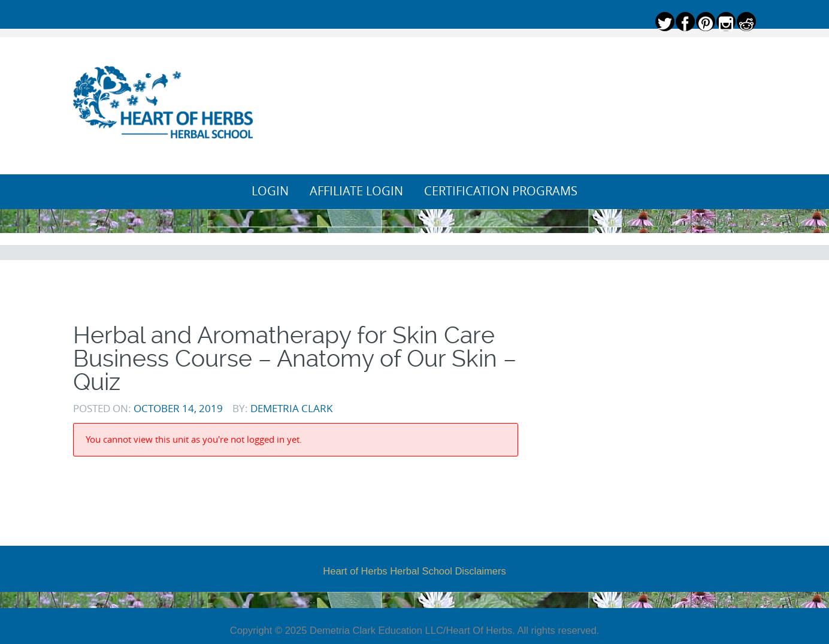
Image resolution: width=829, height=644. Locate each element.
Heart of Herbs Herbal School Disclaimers (414, 571)
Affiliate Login (356, 191)
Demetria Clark (291, 408)
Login (270, 191)
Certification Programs (501, 191)
